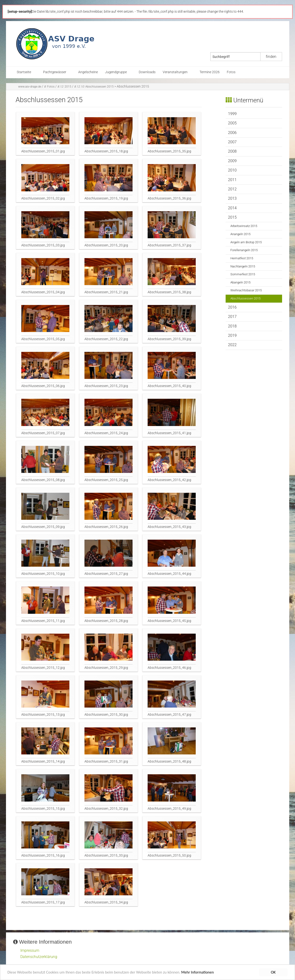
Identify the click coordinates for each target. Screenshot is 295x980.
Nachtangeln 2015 (243, 266)
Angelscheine (88, 72)
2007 (232, 142)
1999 (232, 114)
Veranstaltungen (175, 72)
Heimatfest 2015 (242, 258)
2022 (232, 345)
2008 (232, 151)
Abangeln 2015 (240, 282)
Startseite (24, 72)
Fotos (231, 72)
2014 (232, 208)
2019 (232, 335)
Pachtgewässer (55, 72)
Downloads (147, 72)
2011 (232, 180)
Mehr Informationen (204, 973)
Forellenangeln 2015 (244, 250)
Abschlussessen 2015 (94, 87)
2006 (232, 133)
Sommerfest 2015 (243, 274)
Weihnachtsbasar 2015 (246, 290)
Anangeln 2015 (240, 234)
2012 (232, 189)
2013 (232, 198)
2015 (64, 87)
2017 (232, 317)
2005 (232, 123)
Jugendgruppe (116, 72)
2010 (232, 170)
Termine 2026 (210, 72)
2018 (232, 326)
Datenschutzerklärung (39, 957)
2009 (232, 161)
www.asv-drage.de (30, 87)
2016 (232, 307)
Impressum (30, 950)
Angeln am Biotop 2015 (246, 242)
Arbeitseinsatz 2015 (244, 226)
